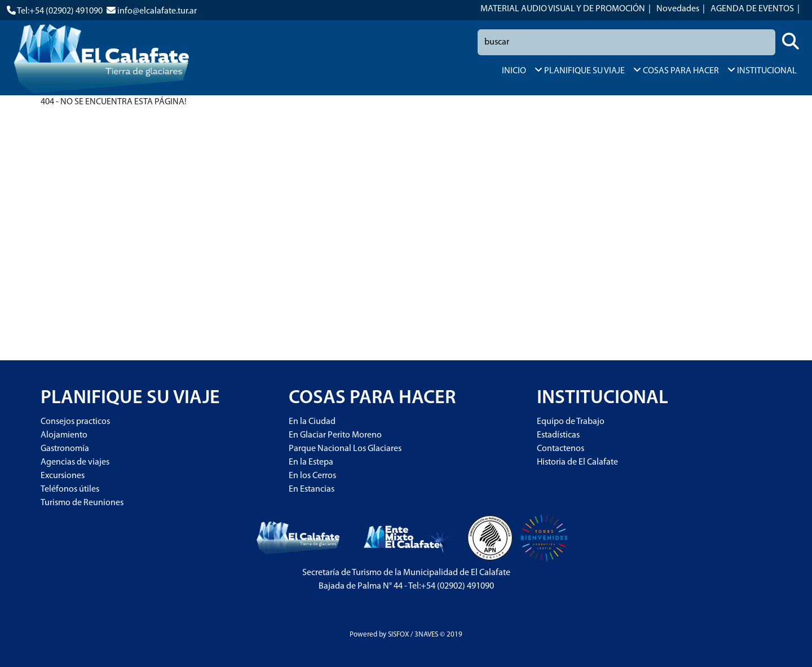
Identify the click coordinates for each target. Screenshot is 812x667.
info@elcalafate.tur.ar (157, 11)
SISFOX (398, 635)
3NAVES (426, 635)
